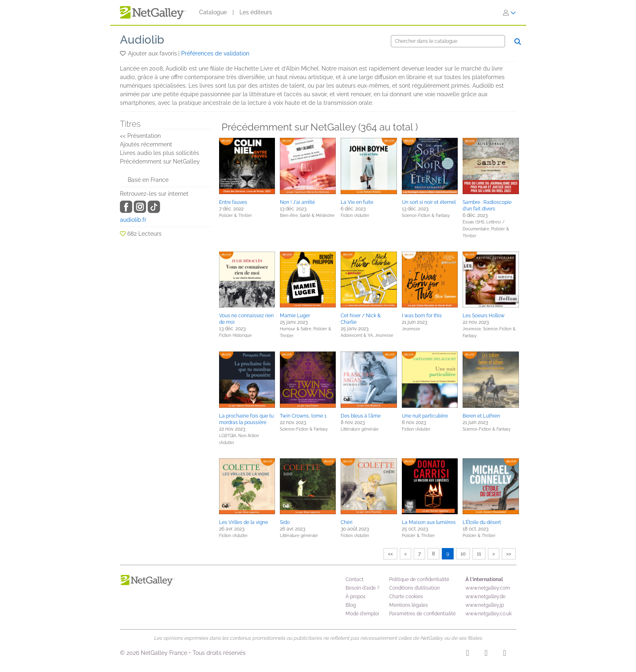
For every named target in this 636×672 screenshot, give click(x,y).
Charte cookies (406, 597)
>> (509, 554)
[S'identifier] (510, 13)
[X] (504, 654)
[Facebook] (486, 654)
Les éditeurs (256, 12)
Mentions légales (409, 605)
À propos (356, 597)
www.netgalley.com (488, 588)
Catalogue (213, 12)
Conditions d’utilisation (414, 588)
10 (463, 554)
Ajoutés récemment (146, 144)
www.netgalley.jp (485, 605)
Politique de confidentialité (419, 579)
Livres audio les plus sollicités (160, 153)
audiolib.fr (133, 220)
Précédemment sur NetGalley (160, 161)
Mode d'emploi (362, 614)
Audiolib (142, 40)
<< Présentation (140, 136)
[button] (123, 53)
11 (479, 554)
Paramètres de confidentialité (422, 614)
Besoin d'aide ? (362, 588)
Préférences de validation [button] (215, 53)
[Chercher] (448, 41)
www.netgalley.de (485, 597)
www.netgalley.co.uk (489, 614)
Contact (355, 579)
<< (390, 554)
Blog (351, 605)
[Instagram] (468, 654)
